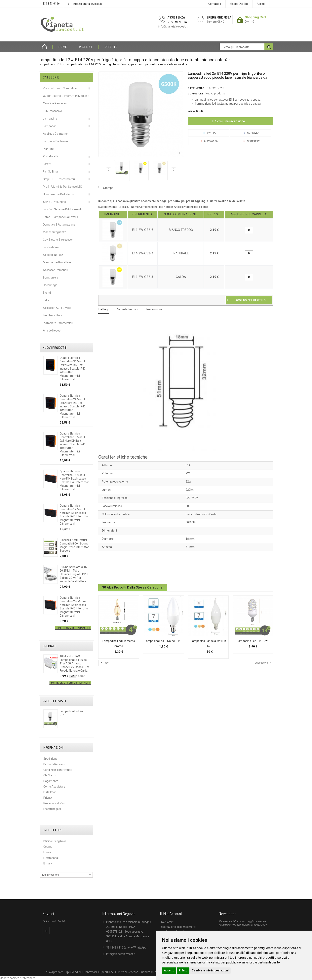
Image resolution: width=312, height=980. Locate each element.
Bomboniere (51, 278)
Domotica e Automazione (59, 225)
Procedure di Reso (55, 803)
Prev (106, 663)
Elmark (48, 863)
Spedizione (50, 759)
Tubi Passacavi (52, 111)
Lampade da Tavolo (55, 141)
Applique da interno (55, 134)
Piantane (49, 149)
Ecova (47, 852)
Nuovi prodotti (55, 348)
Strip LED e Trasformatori (59, 179)
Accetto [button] (169, 970)
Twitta (209, 133)
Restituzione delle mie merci (178, 927)
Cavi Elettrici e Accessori (58, 240)
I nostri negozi (52, 809)
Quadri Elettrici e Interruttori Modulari (66, 96)
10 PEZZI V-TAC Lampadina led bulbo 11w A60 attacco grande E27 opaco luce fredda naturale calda (75, 663)
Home (46, 47)
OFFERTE (111, 47)
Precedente (109, 170)
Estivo (47, 300)
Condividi (251, 133)
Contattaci (215, 4)
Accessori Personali (55, 270)
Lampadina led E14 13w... (253, 641)
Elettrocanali (51, 858)
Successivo (174, 170)
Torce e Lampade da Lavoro (60, 217)
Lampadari (50, 126)
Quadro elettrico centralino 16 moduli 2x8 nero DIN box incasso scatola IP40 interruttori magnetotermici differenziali (73, 444)
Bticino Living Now (55, 841)
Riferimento (196, 88)
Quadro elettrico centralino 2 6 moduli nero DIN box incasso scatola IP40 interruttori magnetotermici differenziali (75, 607)
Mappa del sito (239, 4)
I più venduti (74, 972)
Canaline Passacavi (55, 103)
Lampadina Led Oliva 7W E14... (164, 641)
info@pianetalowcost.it (87, 4)
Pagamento (51, 781)
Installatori (50, 792)
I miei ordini (167, 922)
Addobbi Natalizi (53, 255)
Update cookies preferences (18, 978)
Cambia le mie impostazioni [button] (210, 970)
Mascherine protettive (57, 262)
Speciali (49, 646)
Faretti (47, 164)
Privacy (48, 798)
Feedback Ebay (52, 315)
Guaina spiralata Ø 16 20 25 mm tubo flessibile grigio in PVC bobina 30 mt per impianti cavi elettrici (74, 574)
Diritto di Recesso (54, 764)
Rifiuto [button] (183, 970)
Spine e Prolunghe (54, 202)
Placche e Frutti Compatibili (60, 88)
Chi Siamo (50, 775)
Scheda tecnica (128, 309)
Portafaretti (50, 156)
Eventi (47, 293)
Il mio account (171, 913)
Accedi (261, 4)
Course (48, 847)
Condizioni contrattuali (58, 770)
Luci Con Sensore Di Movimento (63, 209)
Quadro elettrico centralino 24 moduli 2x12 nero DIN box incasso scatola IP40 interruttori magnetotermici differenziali (73, 406)
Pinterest (251, 141)
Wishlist (86, 47)
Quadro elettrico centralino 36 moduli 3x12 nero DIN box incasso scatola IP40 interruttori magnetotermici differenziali (73, 369)
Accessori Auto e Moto (57, 308)
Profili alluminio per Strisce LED (63, 187)
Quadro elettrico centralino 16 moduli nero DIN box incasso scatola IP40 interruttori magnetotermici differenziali (75, 480)
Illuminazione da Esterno (58, 194)
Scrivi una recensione (230, 121)
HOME (63, 47)
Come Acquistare (54, 787)
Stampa (108, 188)
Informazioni (53, 748)
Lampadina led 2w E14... (72, 713)
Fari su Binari (51, 172)
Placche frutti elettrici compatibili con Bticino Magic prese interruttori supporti (75, 545)
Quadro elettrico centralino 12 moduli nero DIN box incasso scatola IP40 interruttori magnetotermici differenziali (75, 515)
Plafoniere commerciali (58, 323)
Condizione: (196, 94)
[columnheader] (113, 214)
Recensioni (154, 309)
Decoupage (50, 285)
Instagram (209, 141)
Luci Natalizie (51, 247)
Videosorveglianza (55, 232)
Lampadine (50, 119)
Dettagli (104, 309)
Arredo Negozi (52, 331)
